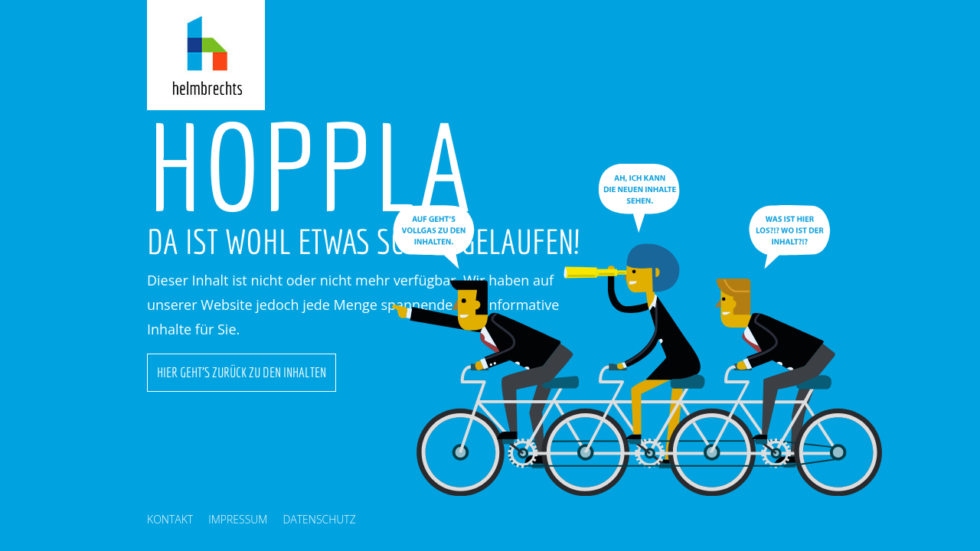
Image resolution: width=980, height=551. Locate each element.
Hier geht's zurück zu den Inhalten (242, 372)
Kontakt (170, 519)
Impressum (238, 519)
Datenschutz (319, 519)
